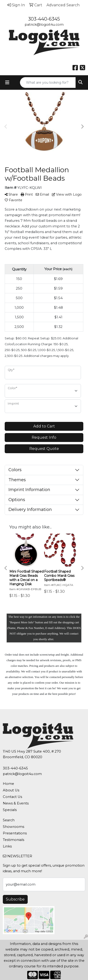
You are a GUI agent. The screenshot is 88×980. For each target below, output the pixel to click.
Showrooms (13, 827)
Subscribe (15, 899)
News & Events (16, 803)
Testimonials (13, 840)
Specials (10, 810)
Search (9, 820)
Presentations (15, 833)
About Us (11, 790)
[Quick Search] (48, 83)
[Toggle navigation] (7, 83)
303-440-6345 (44, 19)
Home (8, 784)
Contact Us (12, 797)
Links (7, 846)
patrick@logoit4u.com (44, 25)
